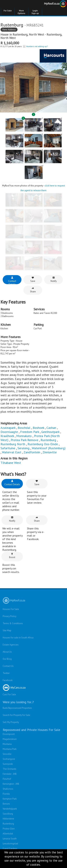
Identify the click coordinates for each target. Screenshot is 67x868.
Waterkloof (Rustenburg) (49, 448)
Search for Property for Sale (16, 715)
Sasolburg (8, 814)
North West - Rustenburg (45, 34)
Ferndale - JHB (10, 774)
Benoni (6, 804)
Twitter (6, 673)
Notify (54, 279)
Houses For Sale (11, 609)
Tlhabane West (11, 463)
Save (33, 279)
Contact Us (8, 666)
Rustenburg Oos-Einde (43, 444)
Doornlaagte (9, 432)
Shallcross (8, 789)
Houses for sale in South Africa (18, 638)
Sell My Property (11, 722)
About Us (7, 652)
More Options (21, 12)
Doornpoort (9, 734)
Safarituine (8, 448)
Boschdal (24, 428)
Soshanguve (9, 759)
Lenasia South (10, 839)
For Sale (8, 11)
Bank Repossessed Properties (17, 708)
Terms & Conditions (13, 623)
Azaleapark (8, 428)
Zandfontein (32, 452)
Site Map (7, 630)
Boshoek (38, 428)
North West (8, 38)
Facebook (8, 680)
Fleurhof (7, 779)
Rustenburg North (13, 444)
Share (33, 290)
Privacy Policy (9, 616)
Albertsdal (8, 834)
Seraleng (23, 448)
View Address (9, 30)
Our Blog (7, 659)
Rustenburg (20, 34)
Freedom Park (30, 432)
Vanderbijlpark (10, 809)
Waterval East (12, 452)
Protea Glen (9, 829)
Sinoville (7, 754)
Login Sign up (35, 12)
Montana (7, 744)
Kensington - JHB (11, 784)
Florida (6, 794)
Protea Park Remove (24, 440)
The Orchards (9, 769)
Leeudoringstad (10, 844)
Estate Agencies (11, 645)
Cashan (51, 428)
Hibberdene (8, 819)
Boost (12, 556)
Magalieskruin (10, 739)
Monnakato (24, 436)
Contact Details (12, 280)
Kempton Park (10, 799)
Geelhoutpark (50, 432)
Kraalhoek (7, 436)
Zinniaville (50, 452)
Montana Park (10, 749)
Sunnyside (8, 764)
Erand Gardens (10, 849)
